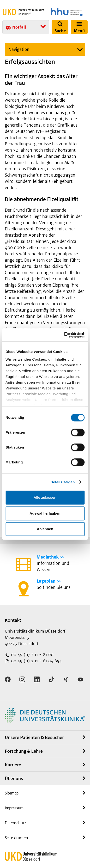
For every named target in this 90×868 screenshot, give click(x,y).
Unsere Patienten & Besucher (34, 737)
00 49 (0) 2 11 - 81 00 (32, 655)
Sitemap (12, 793)
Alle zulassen (45, 497)
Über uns (14, 778)
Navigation (19, 49)
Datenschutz (15, 823)
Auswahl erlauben (45, 513)
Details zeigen (63, 482)
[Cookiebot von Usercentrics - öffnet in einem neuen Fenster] (64, 335)
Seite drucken (16, 838)
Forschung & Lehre (24, 751)
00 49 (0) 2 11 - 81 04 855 (36, 661)
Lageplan (46, 581)
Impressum (14, 808)
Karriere (13, 765)
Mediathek (48, 557)
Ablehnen (45, 529)
